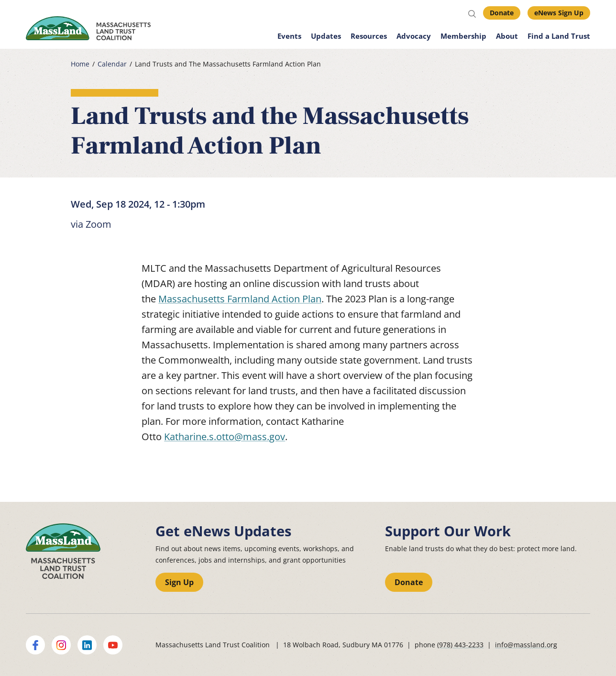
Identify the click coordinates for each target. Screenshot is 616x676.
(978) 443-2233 (460, 645)
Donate (502, 13)
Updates (326, 36)
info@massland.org (526, 645)
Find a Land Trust (559, 36)
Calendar (112, 64)
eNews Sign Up (559, 13)
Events (289, 36)
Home (80, 64)
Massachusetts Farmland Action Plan (240, 299)
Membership (463, 36)
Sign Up (179, 582)
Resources (369, 36)
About (507, 36)
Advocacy (414, 36)
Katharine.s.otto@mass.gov (225, 437)
